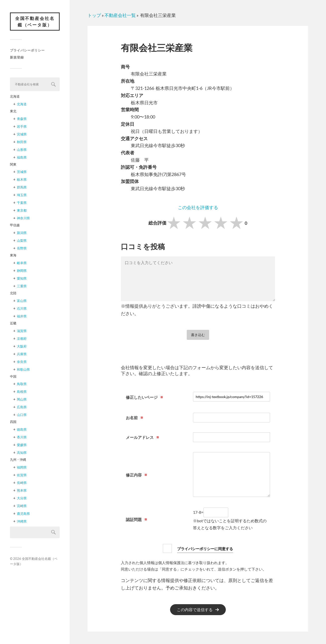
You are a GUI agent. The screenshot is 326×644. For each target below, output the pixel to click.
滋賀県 (22, 331)
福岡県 (22, 468)
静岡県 (22, 271)
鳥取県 (22, 384)
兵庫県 (22, 354)
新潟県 (22, 233)
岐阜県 (22, 263)
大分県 (22, 499)
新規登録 (17, 58)
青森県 (22, 119)
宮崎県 (22, 506)
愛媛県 (22, 445)
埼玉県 (22, 195)
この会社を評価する (198, 207)
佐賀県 (22, 475)
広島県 (22, 408)
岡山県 (22, 400)
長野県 (22, 249)
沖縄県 (22, 522)
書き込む (198, 335)
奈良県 (22, 362)
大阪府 (22, 347)
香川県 (22, 438)
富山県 (22, 301)
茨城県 (22, 172)
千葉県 (22, 203)
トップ (94, 15)
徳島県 (22, 430)
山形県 (22, 150)
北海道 (22, 105)
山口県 (22, 415)
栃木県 (22, 180)
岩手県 (22, 127)
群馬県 (22, 188)
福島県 (22, 158)
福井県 (22, 317)
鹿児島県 (23, 514)
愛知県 (22, 279)
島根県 (22, 392)
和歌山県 (23, 370)
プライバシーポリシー (27, 51)
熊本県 (22, 491)
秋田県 (22, 142)
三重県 (22, 287)
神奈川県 (23, 219)
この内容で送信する (195, 610)
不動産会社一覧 (120, 15)
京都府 (22, 339)
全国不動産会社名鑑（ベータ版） (35, 22)
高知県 (22, 453)
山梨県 (22, 241)
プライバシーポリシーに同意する (205, 548)
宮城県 (22, 135)
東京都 (22, 211)
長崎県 (22, 483)
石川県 (22, 309)
